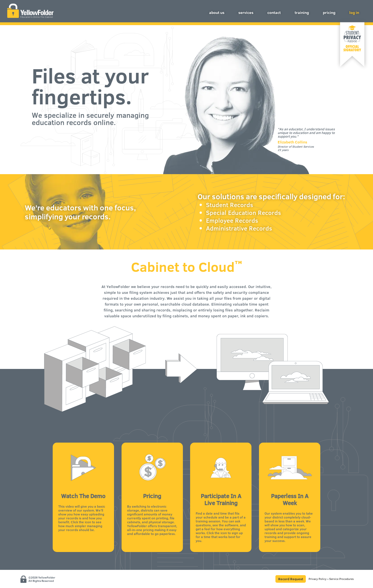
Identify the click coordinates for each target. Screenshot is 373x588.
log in (354, 12)
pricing (329, 12)
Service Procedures (341, 579)
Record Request (291, 579)
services (246, 12)
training (302, 12)
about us (217, 12)
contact (274, 12)
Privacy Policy (318, 579)
